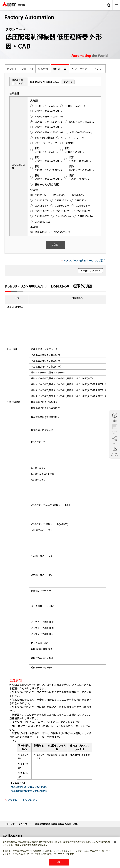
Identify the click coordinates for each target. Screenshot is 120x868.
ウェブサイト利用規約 (64, 854)
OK (59, 862)
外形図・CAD (60, 69)
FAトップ (10, 824)
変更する (68, 82)
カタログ (12, 69)
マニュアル (27, 69)
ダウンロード (25, 824)
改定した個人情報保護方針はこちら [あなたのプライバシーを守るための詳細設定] (32, 845)
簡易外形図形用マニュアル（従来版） (30, 787)
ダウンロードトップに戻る (22, 800)
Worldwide (109, 5)
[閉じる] (115, 842)
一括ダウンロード (92, 271)
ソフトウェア (79, 69)
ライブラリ (97, 69)
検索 (55, 245)
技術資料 (43, 69)
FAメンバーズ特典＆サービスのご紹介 (85, 260)
